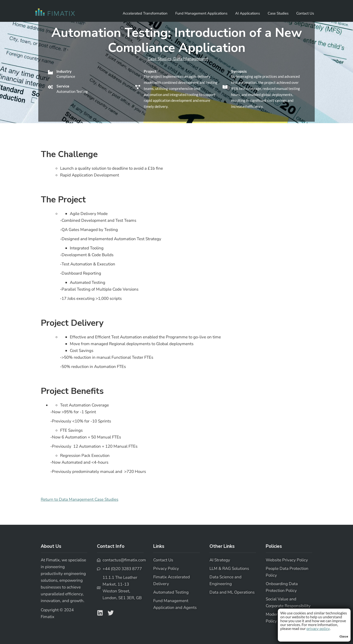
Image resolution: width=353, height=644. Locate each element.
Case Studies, (160, 59)
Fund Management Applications (201, 13)
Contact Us (305, 13)
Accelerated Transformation (145, 13)
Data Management (191, 59)
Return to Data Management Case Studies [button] (80, 499)
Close (344, 636)
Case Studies (278, 13)
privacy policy (318, 629)
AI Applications (248, 13)
